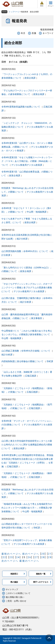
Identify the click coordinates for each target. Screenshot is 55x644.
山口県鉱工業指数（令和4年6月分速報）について (26, 351)
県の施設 (14, 582)
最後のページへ (29, 561)
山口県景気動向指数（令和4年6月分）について (25, 251)
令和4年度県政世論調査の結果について (21, 107)
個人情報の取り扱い (15, 597)
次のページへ (10, 561)
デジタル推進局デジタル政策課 (27, 165)
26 (29, 557)
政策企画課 (30, 78)
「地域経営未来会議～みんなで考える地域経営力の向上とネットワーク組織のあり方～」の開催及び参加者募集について (27, 508)
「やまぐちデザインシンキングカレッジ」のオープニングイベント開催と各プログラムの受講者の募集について (27, 288)
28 (43, 557)
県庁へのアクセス (41, 582)
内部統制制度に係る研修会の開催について (22, 361)
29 (50, 557)
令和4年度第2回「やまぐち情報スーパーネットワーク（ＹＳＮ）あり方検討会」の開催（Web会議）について (27, 161)
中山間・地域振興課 (37, 212)
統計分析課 (22, 239)
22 (4, 557)
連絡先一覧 (41, 574)
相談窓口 (14, 574)
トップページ (14, 12)
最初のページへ (11, 554)
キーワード (48, 33)
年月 (23, 33)
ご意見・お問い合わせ (16, 601)
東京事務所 (37, 318)
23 (11, 557)
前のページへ (31, 554)
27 (36, 557)
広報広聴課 (31, 376)
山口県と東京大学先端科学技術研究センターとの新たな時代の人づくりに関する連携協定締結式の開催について (27, 445)
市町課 (50, 361)
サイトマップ (12, 589)
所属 (34, 33)
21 (50, 554)
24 (18, 557)
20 (43, 554)
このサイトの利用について (18, 593)
